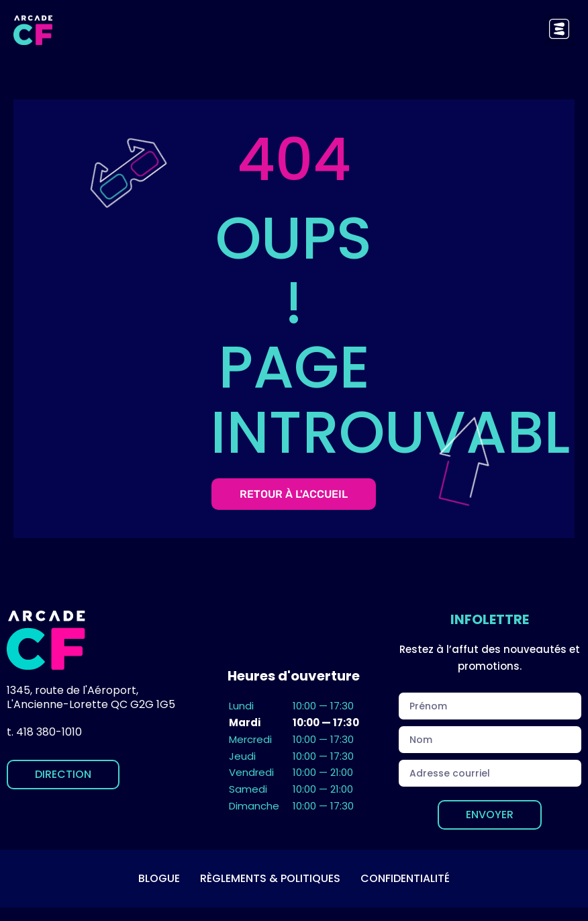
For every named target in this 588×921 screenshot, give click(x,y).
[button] (559, 30)
